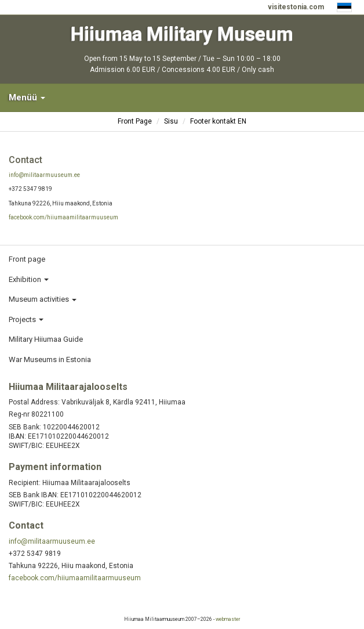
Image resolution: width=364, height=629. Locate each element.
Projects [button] (26, 319)
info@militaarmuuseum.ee (44, 175)
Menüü (27, 97)
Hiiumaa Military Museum (182, 34)
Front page (27, 259)
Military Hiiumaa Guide (46, 339)
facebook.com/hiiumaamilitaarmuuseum (63, 217)
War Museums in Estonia (50, 359)
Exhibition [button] (29, 279)
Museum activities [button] (43, 299)
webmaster (228, 619)
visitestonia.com (296, 7)
